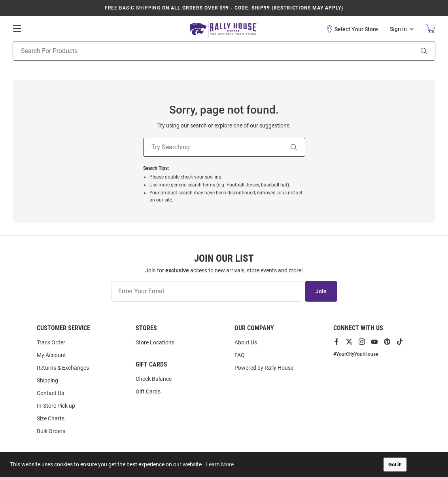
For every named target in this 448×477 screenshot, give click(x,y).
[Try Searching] (213, 147)
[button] (352, 29)
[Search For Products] (203, 51)
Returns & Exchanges (63, 368)
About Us (246, 342)
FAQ (240, 355)
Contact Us (50, 393)
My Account (51, 355)
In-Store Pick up (56, 406)
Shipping (47, 380)
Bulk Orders (51, 431)
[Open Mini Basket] (430, 29)
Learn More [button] (220, 464)
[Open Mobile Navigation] (17, 29)
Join (321, 291)
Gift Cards (148, 391)
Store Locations (155, 342)
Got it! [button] (395, 465)
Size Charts (51, 418)
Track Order (51, 342)
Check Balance (154, 379)
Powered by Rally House (264, 368)
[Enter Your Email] (207, 291)
